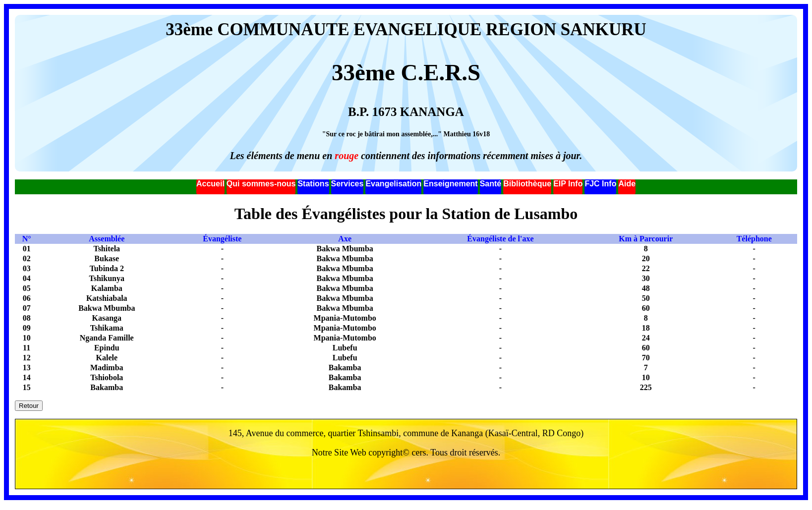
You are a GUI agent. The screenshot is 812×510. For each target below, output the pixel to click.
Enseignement (450, 184)
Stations (313, 184)
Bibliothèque (527, 184)
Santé (491, 184)
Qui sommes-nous (261, 184)
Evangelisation (393, 184)
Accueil (210, 184)
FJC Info (600, 184)
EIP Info (568, 184)
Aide (627, 184)
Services (348, 184)
